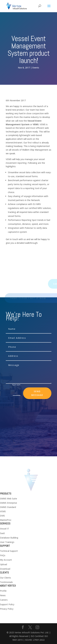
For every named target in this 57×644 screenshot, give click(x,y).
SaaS (2, 533)
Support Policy (7, 604)
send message (37, 393)
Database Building (9, 538)
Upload (3, 564)
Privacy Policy (7, 609)
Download (5, 569)
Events (36, 68)
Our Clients (5, 578)
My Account (6, 560)
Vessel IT (4, 529)
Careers (4, 600)
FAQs (3, 555)
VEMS (3, 511)
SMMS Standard (8, 507)
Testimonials (6, 582)
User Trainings (7, 542)
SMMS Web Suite (9, 499)
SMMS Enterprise (9, 503)
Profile (3, 591)
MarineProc (6, 520)
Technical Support (9, 551)
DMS (2, 516)
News (3, 595)
